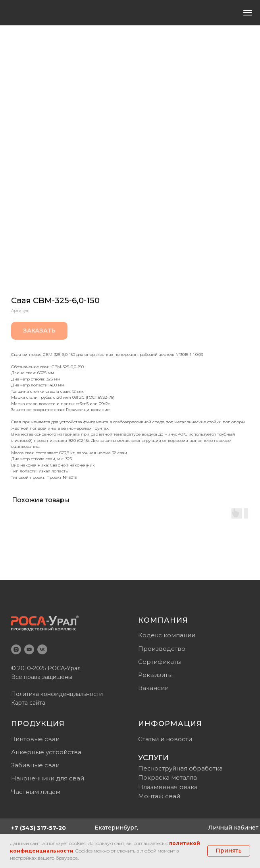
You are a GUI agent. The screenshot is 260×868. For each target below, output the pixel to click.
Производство (162, 649)
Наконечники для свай (48, 778)
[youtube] (29, 649)
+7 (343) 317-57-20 (39, 828)
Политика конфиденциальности (57, 694)
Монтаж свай (159, 796)
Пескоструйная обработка (180, 768)
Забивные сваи (35, 765)
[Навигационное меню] (248, 13)
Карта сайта (28, 703)
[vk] (42, 649)
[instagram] (16, 649)
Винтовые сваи (35, 739)
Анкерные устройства (46, 752)
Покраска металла (168, 777)
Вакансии (153, 688)
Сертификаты (160, 662)
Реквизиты (155, 675)
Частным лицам (36, 792)
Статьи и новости (165, 739)
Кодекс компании (167, 635)
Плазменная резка (168, 787)
